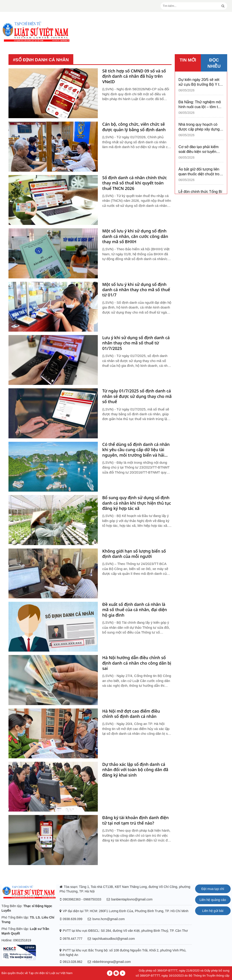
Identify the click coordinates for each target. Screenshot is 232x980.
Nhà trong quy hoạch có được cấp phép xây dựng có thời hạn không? (199, 127)
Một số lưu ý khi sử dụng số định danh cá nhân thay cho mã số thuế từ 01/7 (136, 290)
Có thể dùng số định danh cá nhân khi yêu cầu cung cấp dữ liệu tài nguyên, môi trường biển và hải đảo (136, 450)
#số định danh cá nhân (41, 60)
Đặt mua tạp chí (213, 889)
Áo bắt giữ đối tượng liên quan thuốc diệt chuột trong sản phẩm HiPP (201, 172)
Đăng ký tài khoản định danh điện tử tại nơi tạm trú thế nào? (136, 820)
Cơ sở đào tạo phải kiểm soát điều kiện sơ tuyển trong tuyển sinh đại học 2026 (198, 149)
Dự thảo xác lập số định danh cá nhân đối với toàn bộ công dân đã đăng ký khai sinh (135, 770)
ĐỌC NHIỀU (214, 63)
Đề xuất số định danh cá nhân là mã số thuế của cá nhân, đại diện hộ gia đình (135, 610)
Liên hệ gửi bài (213, 911)
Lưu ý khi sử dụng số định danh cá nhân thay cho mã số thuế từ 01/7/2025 (136, 343)
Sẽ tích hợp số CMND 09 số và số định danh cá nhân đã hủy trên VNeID (134, 76)
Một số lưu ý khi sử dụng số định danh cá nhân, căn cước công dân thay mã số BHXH (135, 236)
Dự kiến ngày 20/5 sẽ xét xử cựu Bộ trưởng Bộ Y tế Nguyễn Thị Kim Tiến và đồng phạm (200, 82)
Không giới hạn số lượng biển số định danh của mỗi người (134, 554)
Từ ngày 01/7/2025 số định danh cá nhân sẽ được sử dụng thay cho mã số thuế (137, 396)
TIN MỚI (188, 60)
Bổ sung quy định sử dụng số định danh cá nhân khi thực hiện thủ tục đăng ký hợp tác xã (137, 503)
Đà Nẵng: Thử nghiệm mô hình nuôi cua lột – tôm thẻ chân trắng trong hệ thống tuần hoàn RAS (200, 105)
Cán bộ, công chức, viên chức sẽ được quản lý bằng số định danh (134, 127)
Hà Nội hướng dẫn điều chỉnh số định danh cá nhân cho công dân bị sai (137, 663)
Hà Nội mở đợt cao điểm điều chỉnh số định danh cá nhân (131, 714)
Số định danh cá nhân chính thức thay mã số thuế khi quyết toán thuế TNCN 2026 (135, 183)
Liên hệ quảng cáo (213, 900)
